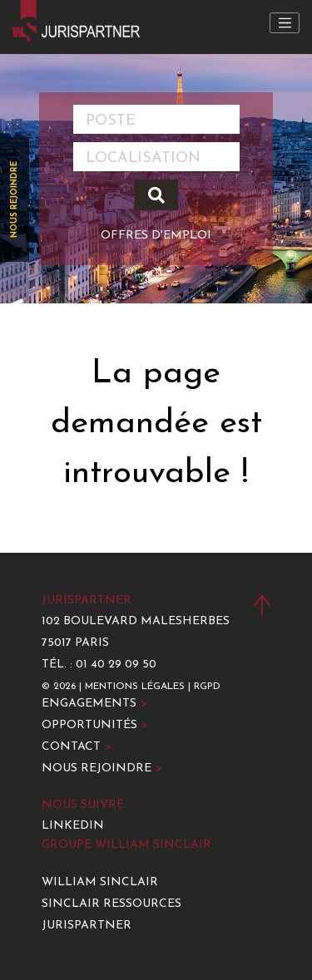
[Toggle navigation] (285, 23)
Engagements (94, 704)
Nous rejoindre (15, 199)
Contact (77, 747)
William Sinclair (100, 882)
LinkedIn (73, 826)
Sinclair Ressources (111, 904)
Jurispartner (87, 926)
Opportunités (95, 725)
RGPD (207, 687)
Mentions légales (135, 687)
